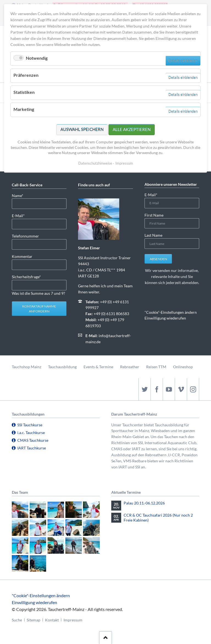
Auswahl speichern (82, 129)
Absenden (158, 259)
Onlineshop (183, 367)
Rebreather (130, 367)
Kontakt (52, 620)
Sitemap (34, 620)
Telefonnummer (25, 236)
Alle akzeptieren (132, 129)
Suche (17, 620)
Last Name (153, 235)
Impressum (73, 620)
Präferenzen (26, 75)
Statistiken (24, 92)
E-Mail (21, 215)
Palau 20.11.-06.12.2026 (144, 503)
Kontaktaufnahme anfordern (39, 309)
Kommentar (22, 256)
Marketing (24, 109)
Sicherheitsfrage (26, 276)
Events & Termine (98, 367)
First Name (154, 215)
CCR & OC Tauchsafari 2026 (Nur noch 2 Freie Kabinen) (158, 518)
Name (21, 195)
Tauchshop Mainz (27, 367)
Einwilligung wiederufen (165, 318)
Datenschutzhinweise (95, 163)
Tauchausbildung (62, 367)
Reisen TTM (156, 367)
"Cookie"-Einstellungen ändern (171, 312)
